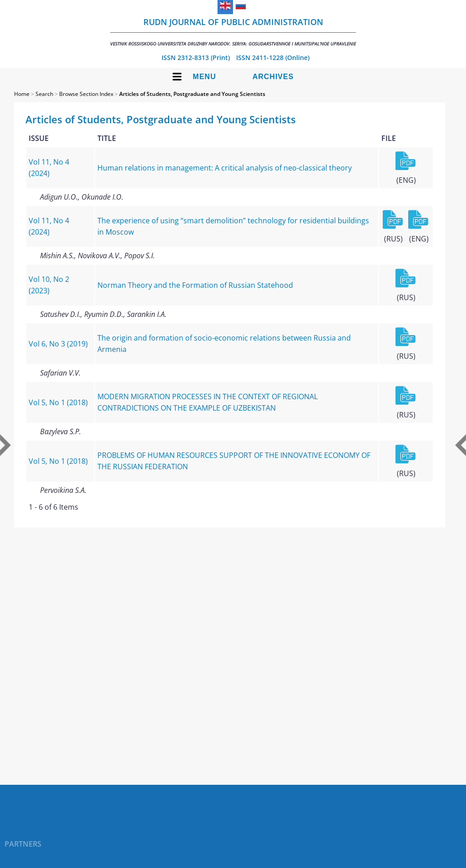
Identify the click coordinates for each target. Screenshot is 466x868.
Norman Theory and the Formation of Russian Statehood (195, 285)
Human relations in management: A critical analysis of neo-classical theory (225, 168)
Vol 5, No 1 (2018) (58, 402)
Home (22, 94)
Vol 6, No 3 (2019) (58, 344)
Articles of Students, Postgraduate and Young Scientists (192, 94)
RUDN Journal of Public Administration (233, 32)
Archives (273, 77)
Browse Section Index (86, 94)
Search (44, 94)
